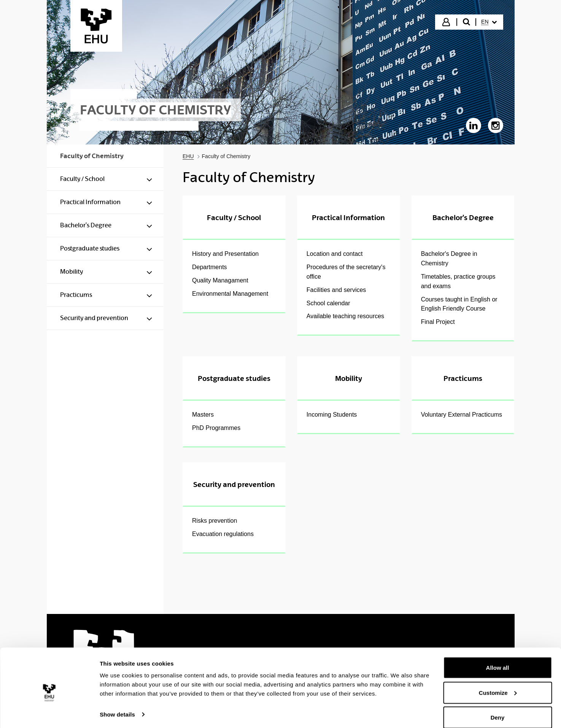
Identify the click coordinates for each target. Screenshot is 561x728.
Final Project (438, 322)
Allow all (498, 658)
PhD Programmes (216, 428)
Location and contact (335, 254)
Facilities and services (336, 290)
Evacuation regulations (223, 534)
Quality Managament (220, 280)
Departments (210, 267)
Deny (498, 708)
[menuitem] (489, 22)
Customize (498, 683)
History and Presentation (225, 254)
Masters (203, 415)
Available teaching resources (345, 316)
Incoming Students (332, 415)
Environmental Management (230, 294)
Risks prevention (215, 521)
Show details (117, 705)
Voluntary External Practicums (462, 415)
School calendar (328, 303)
